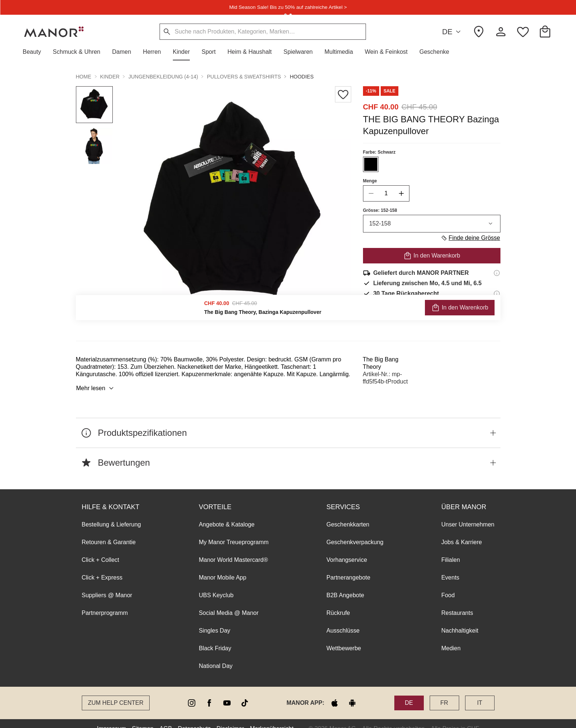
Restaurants (457, 603)
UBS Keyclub (216, 585)
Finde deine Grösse (470, 238)
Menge (370, 181)
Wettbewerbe (344, 638)
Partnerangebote (348, 567)
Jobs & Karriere (461, 532)
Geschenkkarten (348, 514)
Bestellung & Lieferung (111, 514)
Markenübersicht (272, 718)
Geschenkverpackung (355, 532)
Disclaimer (231, 718)
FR (444, 692)
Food (448, 585)
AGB (166, 718)
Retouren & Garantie (109, 532)
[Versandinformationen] (497, 273)
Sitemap (143, 718)
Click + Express (102, 567)
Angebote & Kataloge (226, 514)
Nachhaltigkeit (460, 620)
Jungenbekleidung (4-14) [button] (163, 77)
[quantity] (386, 193)
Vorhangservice (347, 549)
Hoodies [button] (302, 77)
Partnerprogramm (105, 603)
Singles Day (214, 620)
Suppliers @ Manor (107, 585)
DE (453, 32)
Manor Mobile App (222, 567)
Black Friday (215, 638)
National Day (216, 656)
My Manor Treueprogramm (233, 532)
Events (450, 567)
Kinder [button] (110, 77)
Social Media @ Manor (228, 603)
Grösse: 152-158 (380, 210)
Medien (451, 638)
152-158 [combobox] (431, 224)
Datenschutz (194, 718)
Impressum (111, 718)
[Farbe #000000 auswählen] (370, 164)
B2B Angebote (345, 585)
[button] (35, 52)
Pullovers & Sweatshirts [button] (244, 77)
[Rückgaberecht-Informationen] (497, 294)
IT (479, 692)
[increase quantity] (401, 193)
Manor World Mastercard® (233, 549)
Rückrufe (338, 603)
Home (84, 77)
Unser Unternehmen (468, 514)
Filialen (451, 549)
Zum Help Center (116, 692)
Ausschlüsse (343, 620)
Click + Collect (101, 549)
